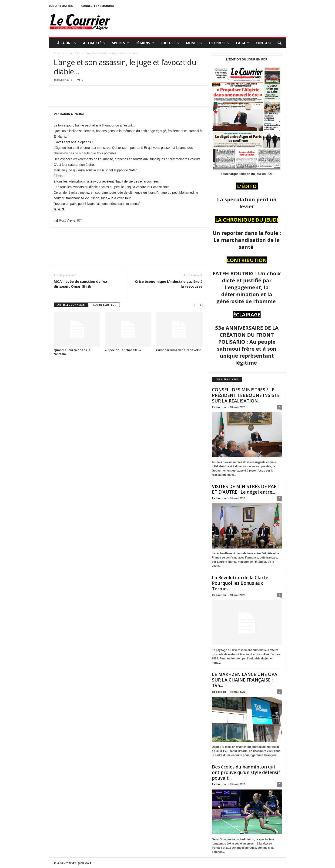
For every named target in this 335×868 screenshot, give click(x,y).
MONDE (194, 43)
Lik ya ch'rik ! (73, 53)
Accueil (57, 53)
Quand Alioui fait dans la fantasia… (72, 352)
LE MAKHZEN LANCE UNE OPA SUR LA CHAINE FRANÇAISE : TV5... (245, 680)
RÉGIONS (145, 43)
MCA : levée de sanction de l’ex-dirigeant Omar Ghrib (81, 284)
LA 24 (243, 43)
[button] (279, 43)
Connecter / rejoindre (98, 6)
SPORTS (121, 43)
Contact (264, 43)
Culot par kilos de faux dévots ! (179, 350)
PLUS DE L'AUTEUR (104, 305)
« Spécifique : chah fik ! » (123, 350)
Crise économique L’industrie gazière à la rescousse (169, 284)
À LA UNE (67, 43)
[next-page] (200, 305)
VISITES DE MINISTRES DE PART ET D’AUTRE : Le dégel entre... (246, 489)
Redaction (219, 407)
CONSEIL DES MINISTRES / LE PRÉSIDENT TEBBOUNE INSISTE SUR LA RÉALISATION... (246, 395)
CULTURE (170, 43)
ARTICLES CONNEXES (71, 305)
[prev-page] (195, 305)
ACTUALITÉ (94, 43)
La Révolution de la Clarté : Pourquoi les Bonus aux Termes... (241, 583)
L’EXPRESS (219, 43)
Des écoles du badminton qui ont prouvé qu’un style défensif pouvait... (246, 772)
